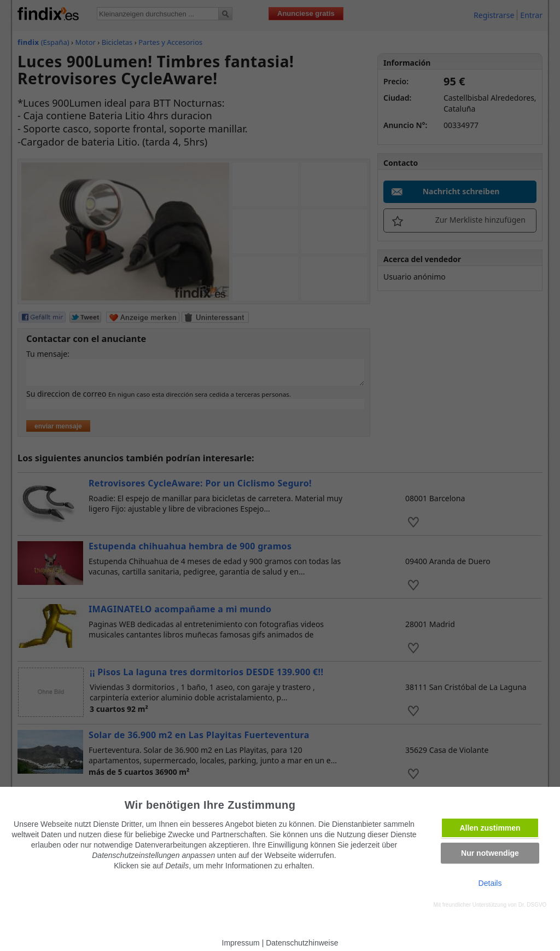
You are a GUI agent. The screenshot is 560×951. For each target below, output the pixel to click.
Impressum (241, 943)
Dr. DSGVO (533, 905)
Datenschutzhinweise (302, 943)
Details (490, 883)
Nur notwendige (490, 853)
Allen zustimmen (490, 828)
